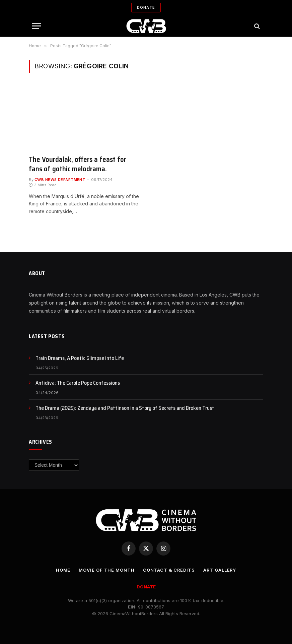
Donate (146, 7)
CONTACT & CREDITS (168, 570)
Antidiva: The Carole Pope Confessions (78, 383)
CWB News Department (60, 180)
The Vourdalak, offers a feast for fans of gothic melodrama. (78, 164)
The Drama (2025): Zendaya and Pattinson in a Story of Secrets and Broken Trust (125, 408)
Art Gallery (220, 570)
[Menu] (36, 26)
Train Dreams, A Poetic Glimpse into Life (80, 358)
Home (63, 570)
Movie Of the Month (106, 570)
